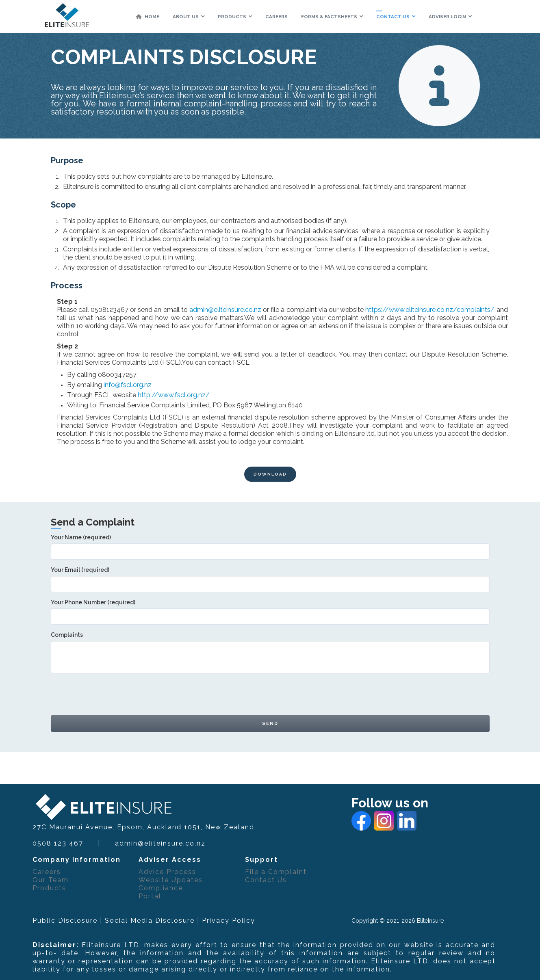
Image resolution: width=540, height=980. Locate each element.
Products (49, 888)
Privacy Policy (229, 921)
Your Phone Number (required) (270, 609)
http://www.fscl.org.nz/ (174, 395)
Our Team (51, 880)
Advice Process (167, 872)
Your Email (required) (270, 577)
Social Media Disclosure (150, 921)
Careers (47, 872)
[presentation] (113, 695)
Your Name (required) (270, 544)
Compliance (161, 888)
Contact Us (266, 880)
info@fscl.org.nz (128, 385)
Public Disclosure (65, 921)
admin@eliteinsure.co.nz (225, 310)
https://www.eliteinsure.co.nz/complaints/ (430, 310)
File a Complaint (276, 872)
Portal (150, 896)
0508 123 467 (58, 843)
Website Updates (171, 880)
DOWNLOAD (270, 482)
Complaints (270, 646)
